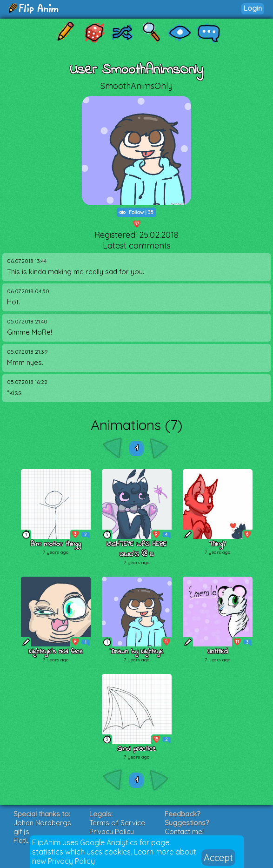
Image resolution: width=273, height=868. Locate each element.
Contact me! (184, 831)
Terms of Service (117, 823)
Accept (218, 858)
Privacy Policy (71, 861)
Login (253, 8)
